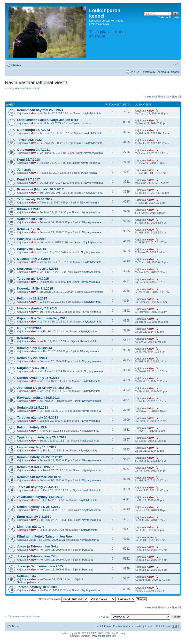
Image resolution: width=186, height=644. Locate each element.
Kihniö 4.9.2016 (29, 209)
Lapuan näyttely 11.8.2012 (37, 447)
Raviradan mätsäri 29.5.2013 (38, 398)
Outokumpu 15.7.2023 (33, 130)
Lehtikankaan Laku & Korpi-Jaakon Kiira (48, 120)
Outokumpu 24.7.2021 (33, 150)
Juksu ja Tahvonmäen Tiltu (37, 556)
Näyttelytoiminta (92, 113)
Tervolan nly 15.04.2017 (35, 199)
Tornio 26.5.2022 (29, 140)
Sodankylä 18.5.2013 (32, 408)
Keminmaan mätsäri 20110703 (40, 477)
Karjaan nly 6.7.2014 (32, 368)
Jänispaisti (25, 169)
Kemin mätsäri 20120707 (35, 467)
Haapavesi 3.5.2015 (31, 249)
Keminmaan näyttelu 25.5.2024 (40, 110)
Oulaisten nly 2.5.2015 (34, 259)
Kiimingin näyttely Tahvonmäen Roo (44, 536)
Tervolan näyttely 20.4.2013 (38, 417)
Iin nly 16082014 (29, 328)
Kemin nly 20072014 (32, 358)
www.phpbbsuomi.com (104, 636)
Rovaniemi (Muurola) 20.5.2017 (40, 189)
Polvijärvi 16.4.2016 (32, 239)
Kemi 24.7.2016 (28, 229)
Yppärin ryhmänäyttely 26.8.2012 (42, 437)
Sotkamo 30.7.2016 (31, 219)
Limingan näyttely (31, 527)
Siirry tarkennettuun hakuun (24, 88)
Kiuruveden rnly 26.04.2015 (38, 269)
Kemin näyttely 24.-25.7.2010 (39, 507)
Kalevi (32, 113)
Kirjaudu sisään (170, 72)
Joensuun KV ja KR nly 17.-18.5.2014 (45, 388)
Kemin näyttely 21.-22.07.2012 (39, 457)
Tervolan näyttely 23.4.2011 (38, 487)
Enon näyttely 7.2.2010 (34, 517)
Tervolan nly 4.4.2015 (33, 279)
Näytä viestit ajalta (63, 599)
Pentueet (87, 123)
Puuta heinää (89, 173)
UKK (133, 72)
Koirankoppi (26, 338)
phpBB (78, 633)
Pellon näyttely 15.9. (32, 427)
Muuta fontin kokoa (175, 64)
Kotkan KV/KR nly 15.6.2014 (38, 378)
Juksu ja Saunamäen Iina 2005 (40, 566)
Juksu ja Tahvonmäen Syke (38, 546)
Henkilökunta (103, 626)
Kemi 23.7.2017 (28, 179)
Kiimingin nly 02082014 (35, 348)
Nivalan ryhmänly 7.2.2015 (37, 308)
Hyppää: (104, 617)
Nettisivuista (26, 576)
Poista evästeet (122, 626)
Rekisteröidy (148, 72)
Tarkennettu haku (169, 17)
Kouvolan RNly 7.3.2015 (35, 288)
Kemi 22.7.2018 (28, 160)
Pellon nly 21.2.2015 (32, 298)
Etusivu (16, 65)
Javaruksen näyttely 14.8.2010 (40, 497)
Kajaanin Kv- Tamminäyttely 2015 (42, 318)
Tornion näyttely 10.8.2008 (37, 587)
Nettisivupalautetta (28, 582)
